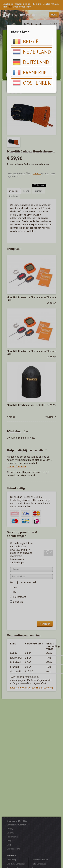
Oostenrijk (32, 83)
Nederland (32, 52)
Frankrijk (30, 72)
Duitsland (31, 62)
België (26, 41)
